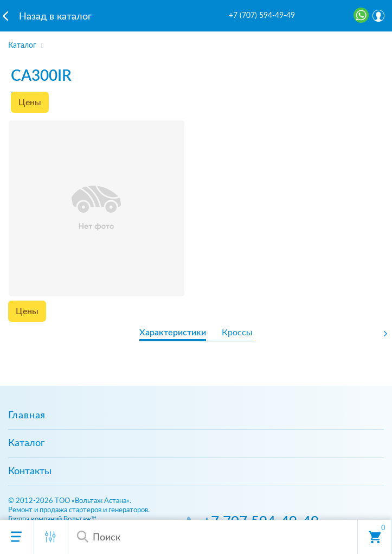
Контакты (30, 472)
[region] (196, 42)
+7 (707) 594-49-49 (262, 16)
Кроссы (237, 333)
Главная (27, 416)
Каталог (26, 443)
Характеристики (173, 333)
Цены (30, 103)
